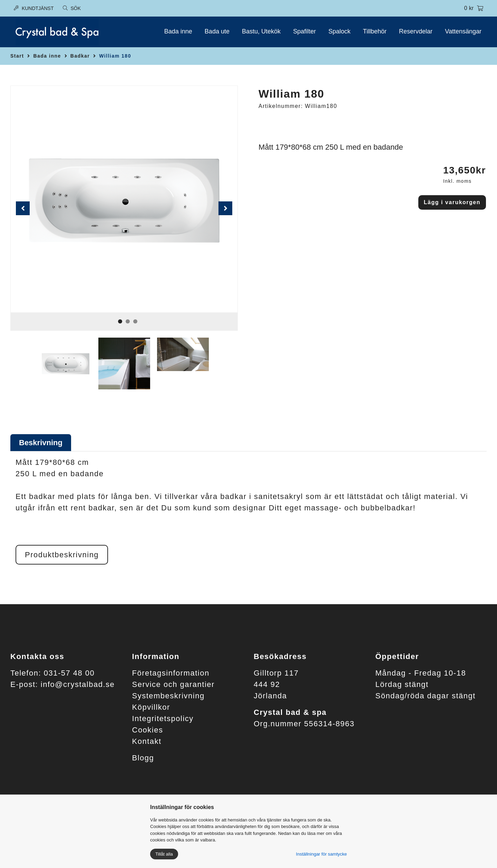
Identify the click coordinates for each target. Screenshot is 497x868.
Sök (72, 8)
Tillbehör (375, 31)
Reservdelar (416, 31)
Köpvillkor (151, 707)
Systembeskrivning (168, 696)
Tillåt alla (164, 854)
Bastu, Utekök (261, 31)
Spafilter (304, 31)
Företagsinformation (171, 673)
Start (17, 56)
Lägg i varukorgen (452, 202)
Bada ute (217, 31)
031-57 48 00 (69, 673)
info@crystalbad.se (78, 684)
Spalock (339, 31)
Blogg (143, 758)
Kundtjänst (34, 8)
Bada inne (178, 31)
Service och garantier (173, 684)
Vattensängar (463, 31)
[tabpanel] (124, 199)
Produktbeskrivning (62, 555)
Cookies (148, 730)
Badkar (80, 56)
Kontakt (147, 741)
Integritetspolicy (163, 719)
